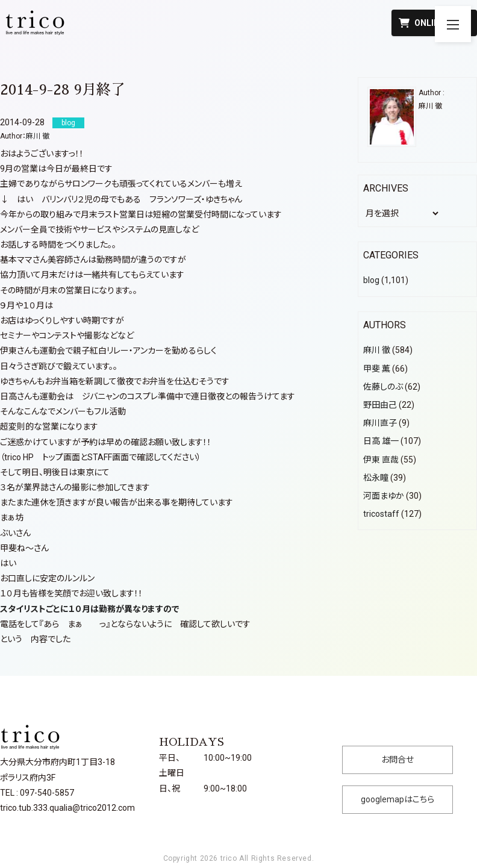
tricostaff (381, 514)
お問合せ (397, 760)
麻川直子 (380, 423)
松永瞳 (376, 478)
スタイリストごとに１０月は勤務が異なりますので (90, 609)
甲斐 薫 (377, 369)
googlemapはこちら (397, 799)
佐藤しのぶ (383, 387)
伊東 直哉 (381, 460)
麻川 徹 (38, 136)
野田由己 (380, 405)
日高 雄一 (381, 441)
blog (371, 280)
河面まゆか (384, 496)
